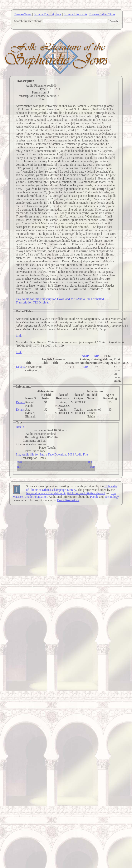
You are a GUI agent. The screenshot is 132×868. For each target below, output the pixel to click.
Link (19, 336)
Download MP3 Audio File (74, 299)
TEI (35, 302)
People (94, 497)
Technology (112, 497)
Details (20, 367)
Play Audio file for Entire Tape (35, 454)
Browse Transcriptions (47, 14)
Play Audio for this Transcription (36, 299)
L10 (85, 367)
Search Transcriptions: (28, 21)
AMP (85, 356)
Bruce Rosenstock (68, 500)
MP (96, 356)
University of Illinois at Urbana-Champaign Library (72, 488)
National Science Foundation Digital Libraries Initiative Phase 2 (66, 493)
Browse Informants (75, 14)
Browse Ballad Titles (102, 14)
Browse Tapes (23, 14)
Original (44, 302)
